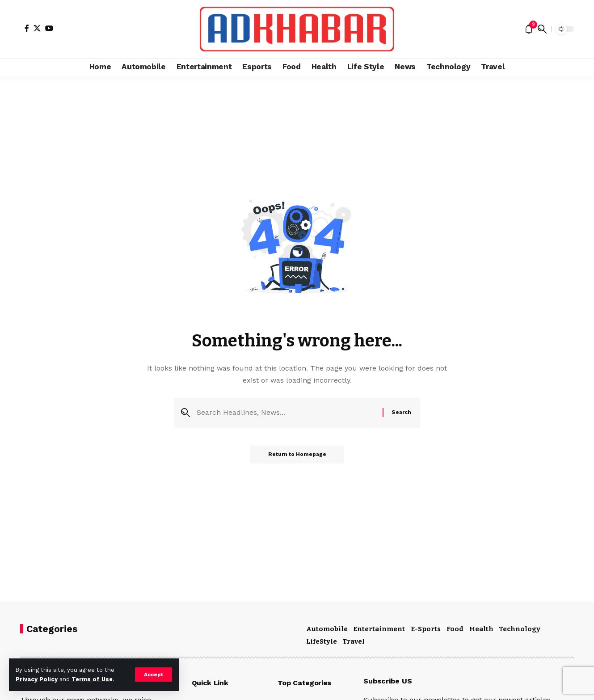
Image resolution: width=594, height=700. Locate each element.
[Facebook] (27, 28)
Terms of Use (92, 679)
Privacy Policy (37, 679)
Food (455, 629)
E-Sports (426, 629)
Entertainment (379, 629)
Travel (354, 641)
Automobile (327, 629)
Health (481, 629)
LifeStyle (322, 641)
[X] (37, 28)
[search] (542, 29)
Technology (520, 629)
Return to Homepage (297, 455)
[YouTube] (49, 28)
